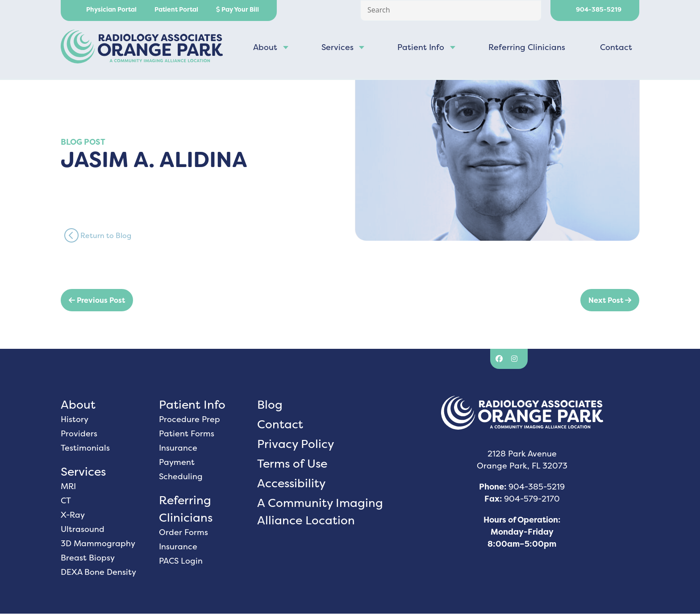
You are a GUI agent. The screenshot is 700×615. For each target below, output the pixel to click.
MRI (68, 487)
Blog (270, 406)
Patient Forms (187, 435)
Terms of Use (292, 465)
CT (66, 502)
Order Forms (183, 533)
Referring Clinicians (527, 48)
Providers (79, 435)
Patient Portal (176, 9)
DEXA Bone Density (98, 573)
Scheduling (181, 478)
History (75, 420)
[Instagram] (515, 360)
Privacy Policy (296, 445)
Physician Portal (108, 9)
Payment (177, 463)
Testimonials (85, 449)
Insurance (178, 449)
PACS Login (181, 562)
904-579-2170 (532, 500)
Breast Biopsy (88, 559)
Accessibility (291, 484)
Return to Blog (98, 237)
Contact (616, 48)
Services (337, 48)
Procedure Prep (190, 420)
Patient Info (421, 48)
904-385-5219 (595, 9)
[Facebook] (500, 360)
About (265, 48)
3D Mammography (98, 545)
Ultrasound (83, 530)
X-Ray (73, 516)
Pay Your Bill (237, 9)
